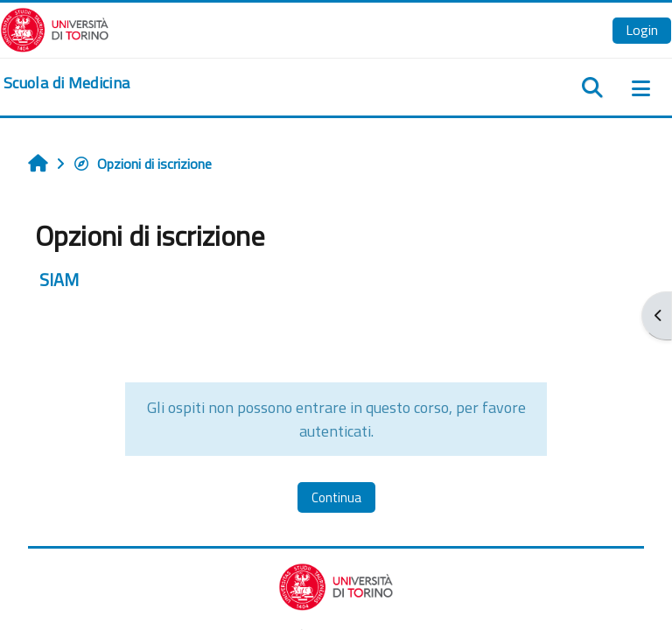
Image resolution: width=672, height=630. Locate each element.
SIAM (59, 280)
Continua (336, 497)
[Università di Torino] (55, 28)
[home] (66, 83)
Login (642, 30)
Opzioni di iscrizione (142, 164)
